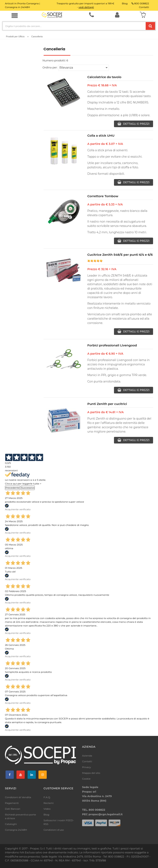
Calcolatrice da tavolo (105, 77)
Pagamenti (12, 803)
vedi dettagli (86, 7)
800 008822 (140, 3)
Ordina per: (50, 67)
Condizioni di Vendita (18, 797)
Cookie (86, 779)
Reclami (49, 803)
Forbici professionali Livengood (112, 345)
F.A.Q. (47, 797)
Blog (46, 815)
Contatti (87, 761)
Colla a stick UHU (101, 135)
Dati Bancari (13, 809)
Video (47, 809)
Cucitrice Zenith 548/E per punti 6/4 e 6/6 (120, 255)
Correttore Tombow (103, 196)
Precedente (13, 488)
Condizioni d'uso (54, 830)
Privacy (87, 767)
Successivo (28, 488)
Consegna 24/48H (16, 830)
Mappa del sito (91, 773)
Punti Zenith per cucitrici (107, 404)
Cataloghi (11, 824)
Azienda (87, 756)
